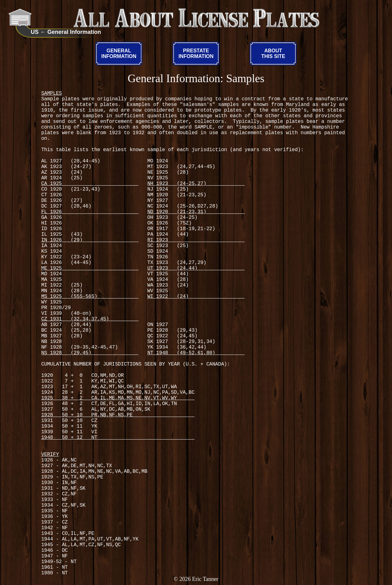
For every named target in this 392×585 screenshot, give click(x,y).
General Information (74, 32)
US (35, 32)
